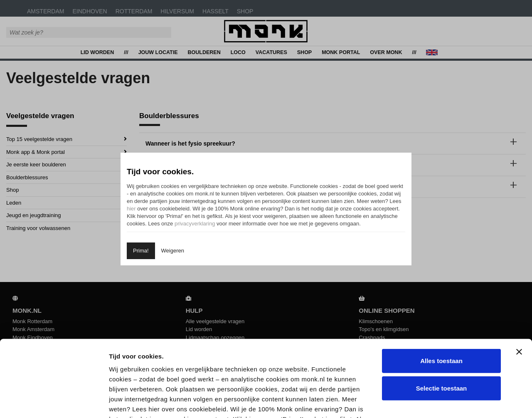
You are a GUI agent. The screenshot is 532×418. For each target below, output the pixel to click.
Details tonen (446, 402)
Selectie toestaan (442, 318)
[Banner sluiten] (519, 282)
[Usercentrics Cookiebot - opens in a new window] (54, 402)
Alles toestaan (441, 291)
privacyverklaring (195, 224)
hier (131, 209)
